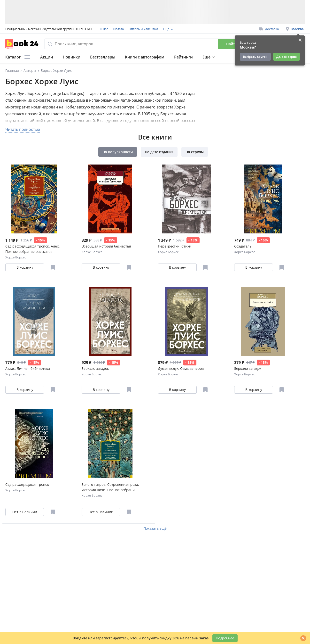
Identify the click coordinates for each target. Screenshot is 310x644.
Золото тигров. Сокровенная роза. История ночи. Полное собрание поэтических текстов (110, 487)
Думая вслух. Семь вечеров (181, 368)
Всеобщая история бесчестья (106, 246)
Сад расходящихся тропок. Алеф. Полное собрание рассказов (33, 249)
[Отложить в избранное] (53, 267)
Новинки (72, 57)
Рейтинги (183, 57)
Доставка (269, 29)
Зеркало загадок (95, 368)
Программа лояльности (181, 29)
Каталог (18, 57)
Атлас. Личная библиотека (28, 368)
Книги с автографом (145, 57)
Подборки (212, 57)
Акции (47, 57)
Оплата (118, 29)
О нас (104, 29)
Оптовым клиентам (143, 29)
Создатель (243, 246)
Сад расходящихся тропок (27, 484)
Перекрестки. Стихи (175, 246)
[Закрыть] (303, 638)
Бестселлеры (103, 57)
